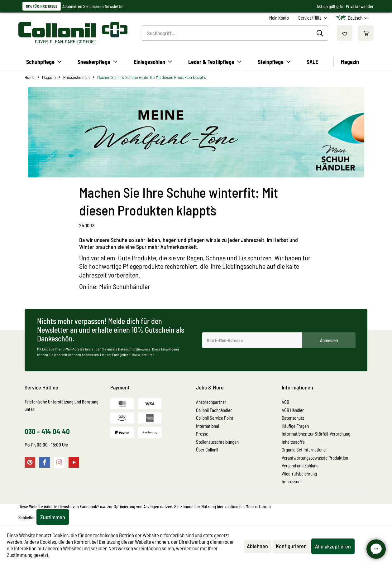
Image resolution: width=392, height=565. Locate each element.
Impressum (292, 481)
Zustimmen (53, 517)
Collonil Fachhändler (214, 410)
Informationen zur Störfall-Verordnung (316, 434)
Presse (202, 434)
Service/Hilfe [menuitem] (310, 18)
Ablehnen (257, 546)
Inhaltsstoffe (293, 442)
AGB (285, 402)
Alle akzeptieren (333, 546)
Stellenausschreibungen (217, 442)
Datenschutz (293, 418)
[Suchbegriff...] (235, 33)
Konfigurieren (291, 546)
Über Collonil (207, 450)
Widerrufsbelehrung (299, 474)
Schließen (27, 517)
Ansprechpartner (211, 402)
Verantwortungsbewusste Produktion (315, 458)
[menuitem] (279, 18)
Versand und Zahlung (300, 466)
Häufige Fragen (295, 426)
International (208, 426)
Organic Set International (304, 450)
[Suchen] (321, 33)
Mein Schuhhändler (124, 286)
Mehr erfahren (258, 507)
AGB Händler (293, 410)
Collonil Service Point (215, 418)
